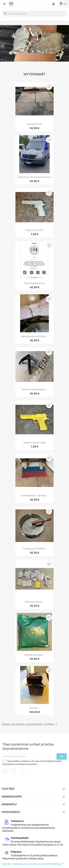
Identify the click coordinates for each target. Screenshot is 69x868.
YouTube (13, 771)
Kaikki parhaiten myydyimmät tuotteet (30, 724)
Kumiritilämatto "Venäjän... (35, 495)
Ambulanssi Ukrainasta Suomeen (35, 177)
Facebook (5, 771)
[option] (34, 43)
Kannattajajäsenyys (34, 283)
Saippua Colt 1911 (35, 230)
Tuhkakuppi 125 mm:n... (34, 549)
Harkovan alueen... (35, 602)
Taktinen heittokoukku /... (35, 389)
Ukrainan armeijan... (35, 655)
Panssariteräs (34, 124)
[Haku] (34, 14)
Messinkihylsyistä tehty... (34, 336)
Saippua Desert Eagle (35, 442)
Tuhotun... (35, 708)
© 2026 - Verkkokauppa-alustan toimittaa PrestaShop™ (33, 864)
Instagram (22, 771)
